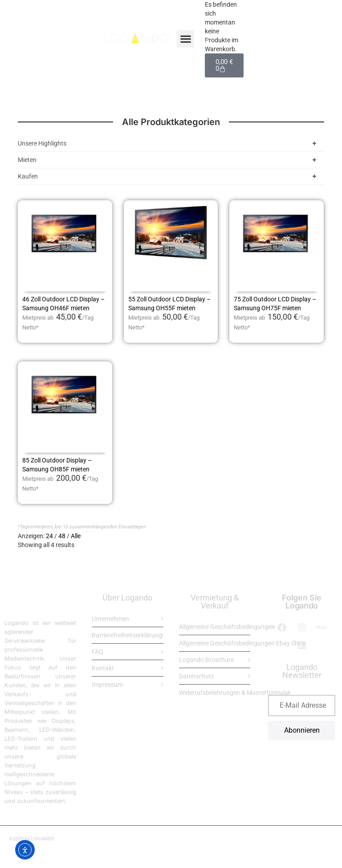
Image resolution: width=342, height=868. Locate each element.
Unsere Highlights (169, 143)
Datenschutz (197, 676)
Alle (76, 536)
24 (49, 536)
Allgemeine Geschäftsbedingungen (227, 627)
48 (62, 536)
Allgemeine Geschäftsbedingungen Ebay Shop (242, 643)
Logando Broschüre (206, 660)
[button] (185, 39)
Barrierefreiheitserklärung (127, 635)
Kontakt (103, 668)
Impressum (107, 685)
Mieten (169, 160)
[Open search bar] (205, 39)
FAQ (98, 652)
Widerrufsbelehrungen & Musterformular (235, 693)
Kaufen (169, 176)
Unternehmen (110, 619)
